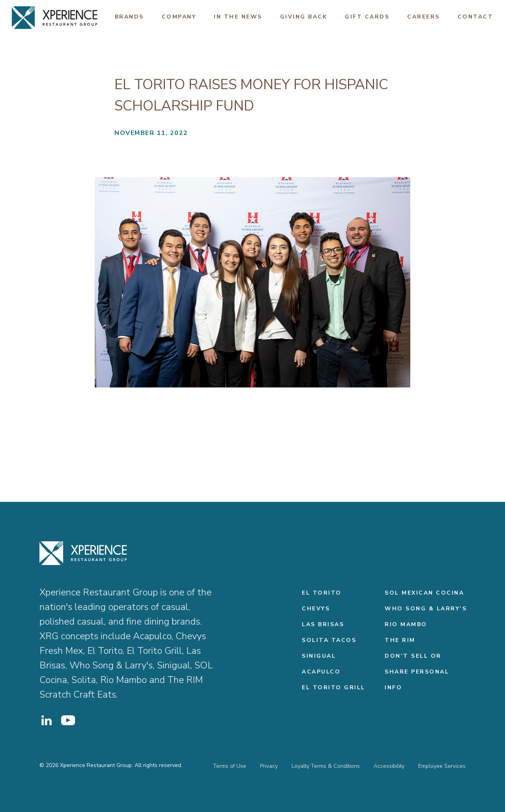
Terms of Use (230, 766)
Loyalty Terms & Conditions (326, 766)
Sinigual (319, 656)
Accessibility (389, 766)
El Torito (322, 593)
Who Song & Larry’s (426, 609)
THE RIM (400, 640)
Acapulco (321, 672)
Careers (424, 17)
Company (179, 17)
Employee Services (442, 766)
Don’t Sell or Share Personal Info (417, 672)
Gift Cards (367, 17)
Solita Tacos (329, 640)
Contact (476, 17)
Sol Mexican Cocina (424, 593)
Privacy (269, 766)
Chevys (316, 609)
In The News (238, 17)
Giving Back (304, 17)
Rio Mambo (406, 624)
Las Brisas (323, 624)
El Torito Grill (334, 688)
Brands (129, 17)
